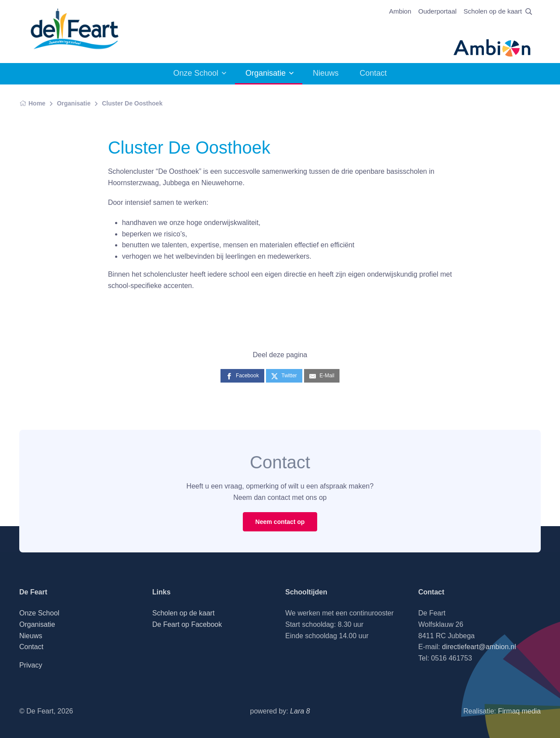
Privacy (31, 665)
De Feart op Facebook (187, 624)
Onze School (196, 73)
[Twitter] (284, 376)
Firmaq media (519, 711)
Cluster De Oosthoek (132, 103)
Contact (373, 73)
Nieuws (326, 73)
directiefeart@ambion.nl (479, 647)
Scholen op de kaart (493, 11)
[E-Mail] (322, 376)
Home (32, 103)
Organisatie (266, 73)
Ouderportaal (437, 11)
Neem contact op (280, 522)
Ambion (400, 11)
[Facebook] (242, 376)
